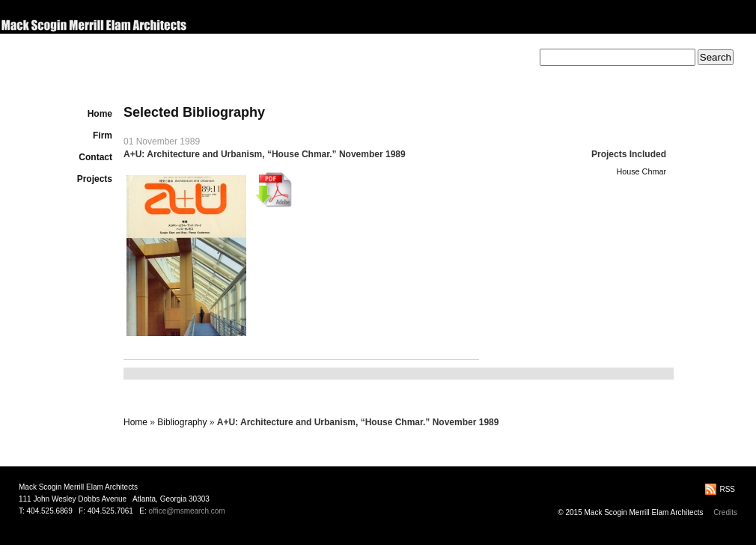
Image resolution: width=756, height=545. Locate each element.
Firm (103, 136)
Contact (95, 157)
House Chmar (641, 171)
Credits (725, 512)
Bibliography (182, 422)
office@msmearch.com (186, 511)
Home (100, 114)
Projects (95, 179)
